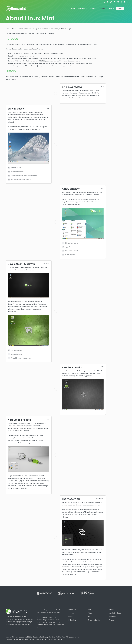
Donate (120, 9)
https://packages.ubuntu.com (47, 617)
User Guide (113, 617)
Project (93, 9)
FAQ (90, 617)
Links (110, 9)
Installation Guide (115, 613)
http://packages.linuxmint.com (47, 620)
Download (82, 9)
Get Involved (72, 620)
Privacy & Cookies (94, 620)
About (102, 9)
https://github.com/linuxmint (47, 622)
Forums (111, 620)
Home (73, 9)
